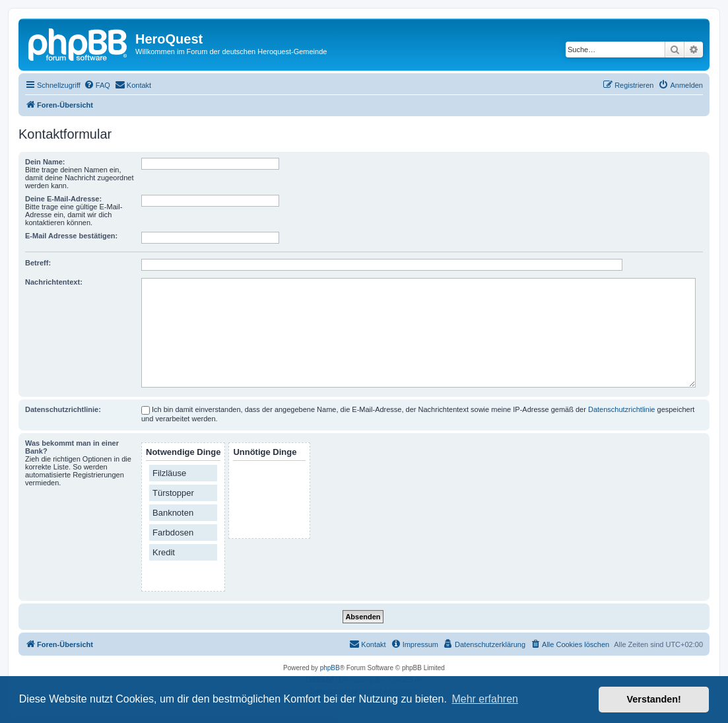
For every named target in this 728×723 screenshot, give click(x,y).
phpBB (330, 668)
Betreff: (38, 263)
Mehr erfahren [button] (485, 699)
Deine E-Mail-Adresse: (63, 199)
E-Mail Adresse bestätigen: (71, 236)
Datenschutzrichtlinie (622, 409)
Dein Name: (45, 162)
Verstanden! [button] (654, 699)
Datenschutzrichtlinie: (63, 409)
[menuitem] (97, 85)
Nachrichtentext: (54, 282)
